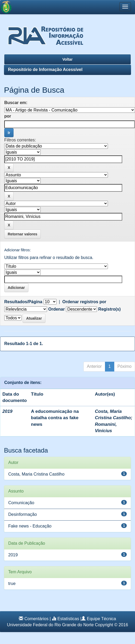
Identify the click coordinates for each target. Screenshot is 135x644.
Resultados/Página (23, 302)
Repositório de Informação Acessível (45, 70)
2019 (13, 555)
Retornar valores (22, 234)
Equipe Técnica (102, 619)
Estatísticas (68, 619)
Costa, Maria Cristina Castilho (36, 474)
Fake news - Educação (30, 526)
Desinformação (23, 514)
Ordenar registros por (84, 302)
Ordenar (56, 309)
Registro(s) (109, 309)
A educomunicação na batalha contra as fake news (55, 418)
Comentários (37, 619)
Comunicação (21, 503)
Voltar (68, 59)
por (8, 116)
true (12, 583)
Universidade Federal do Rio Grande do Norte (50, 625)
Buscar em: (16, 103)
